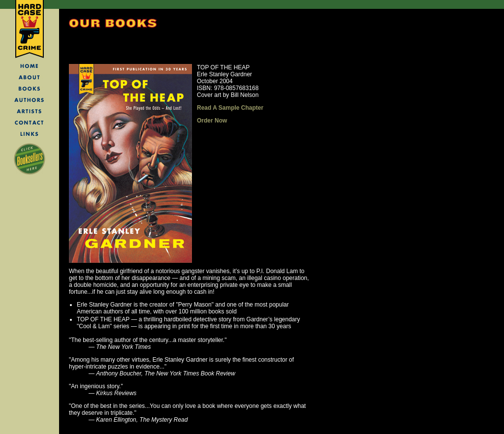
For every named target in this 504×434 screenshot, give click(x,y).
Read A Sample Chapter (230, 108)
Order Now (212, 121)
